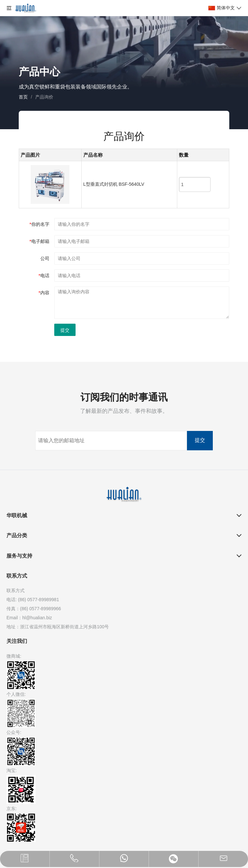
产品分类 (17, 535)
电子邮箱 (39, 241)
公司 (45, 258)
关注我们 (17, 641)
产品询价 (44, 97)
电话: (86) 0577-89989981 (33, 600)
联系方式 (17, 576)
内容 (44, 293)
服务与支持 (19, 556)
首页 (23, 97)
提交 (65, 330)
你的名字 (39, 224)
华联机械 (17, 515)
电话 (44, 276)
